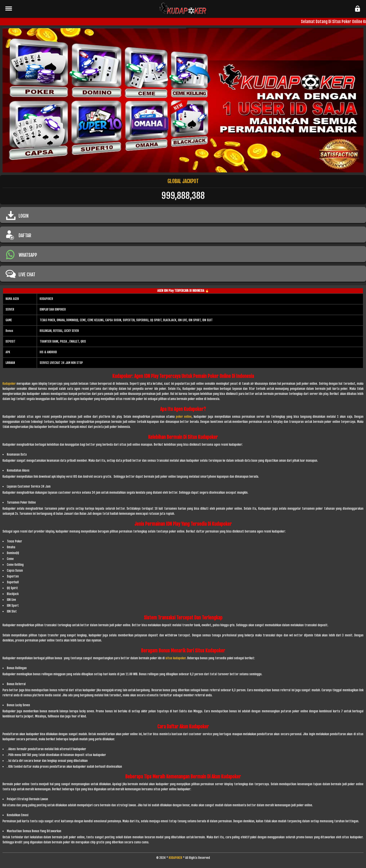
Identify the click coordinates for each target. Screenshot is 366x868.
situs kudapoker (176, 658)
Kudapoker (9, 384)
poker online (184, 417)
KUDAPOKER (176, 858)
